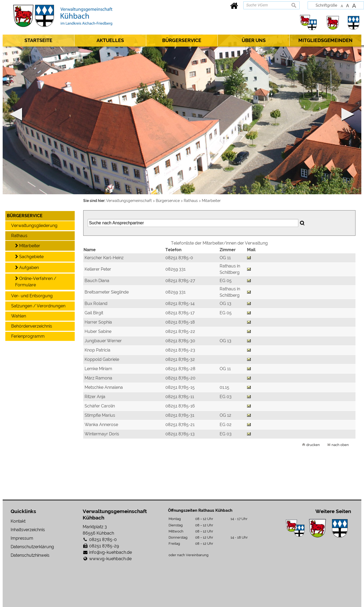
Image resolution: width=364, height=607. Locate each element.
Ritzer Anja (95, 397)
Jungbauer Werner (103, 341)
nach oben (340, 445)
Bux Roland (96, 303)
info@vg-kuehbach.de (110, 552)
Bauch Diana (97, 281)
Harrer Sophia (98, 322)
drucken (313, 445)
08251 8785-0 (103, 540)
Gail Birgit (94, 313)
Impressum (22, 538)
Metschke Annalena (104, 387)
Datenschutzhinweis (30, 555)
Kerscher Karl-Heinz (104, 258)
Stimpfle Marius (100, 415)
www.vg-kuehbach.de (110, 559)
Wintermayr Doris (102, 434)
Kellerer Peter (98, 269)
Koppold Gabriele (102, 359)
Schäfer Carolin (100, 406)
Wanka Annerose (101, 425)
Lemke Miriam (98, 369)
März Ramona (98, 378)
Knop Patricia (97, 350)
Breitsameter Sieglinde (107, 292)
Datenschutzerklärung (32, 547)
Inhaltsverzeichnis (28, 530)
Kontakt (18, 521)
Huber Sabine (98, 331)
